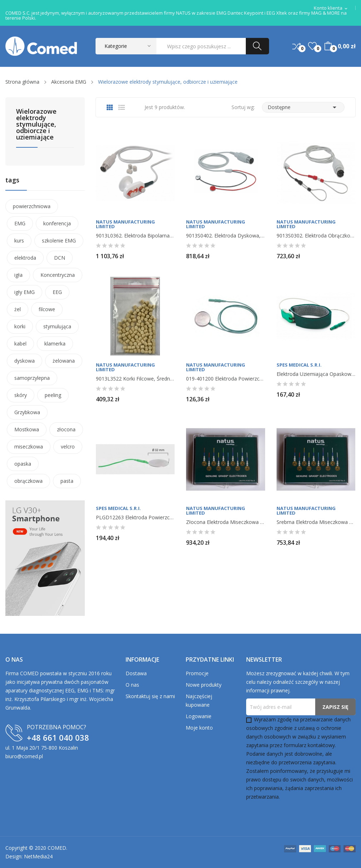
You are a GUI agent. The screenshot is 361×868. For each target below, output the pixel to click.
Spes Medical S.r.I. (299, 365)
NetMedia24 (38, 856)
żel (18, 309)
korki (20, 326)
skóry (21, 395)
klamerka (55, 344)
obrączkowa (28, 481)
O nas (132, 685)
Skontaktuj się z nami (150, 696)
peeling (53, 395)
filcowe (47, 309)
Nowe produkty (204, 685)
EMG (20, 223)
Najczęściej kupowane (199, 700)
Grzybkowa (27, 412)
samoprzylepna (32, 378)
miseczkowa (29, 447)
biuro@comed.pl (24, 756)
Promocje (197, 673)
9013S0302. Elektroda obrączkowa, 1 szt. (316, 236)
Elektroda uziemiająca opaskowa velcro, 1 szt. (316, 374)
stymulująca (57, 326)
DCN (60, 258)
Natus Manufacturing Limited (125, 224)
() (312, 46)
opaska (23, 464)
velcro (68, 447)
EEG (57, 292)
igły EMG (25, 292)
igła (18, 275)
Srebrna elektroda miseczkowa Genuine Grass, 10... (316, 522)
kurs (19, 241)
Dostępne (303, 107)
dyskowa (25, 361)
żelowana (64, 361)
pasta (67, 481)
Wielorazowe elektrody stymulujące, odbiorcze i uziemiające (36, 125)
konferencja (57, 223)
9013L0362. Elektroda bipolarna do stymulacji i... (135, 236)
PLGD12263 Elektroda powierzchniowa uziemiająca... (135, 518)
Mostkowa (27, 429)
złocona (66, 429)
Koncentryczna (58, 275)
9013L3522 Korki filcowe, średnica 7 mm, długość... (135, 379)
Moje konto (199, 728)
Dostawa (136, 673)
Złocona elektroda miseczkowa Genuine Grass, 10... (225, 522)
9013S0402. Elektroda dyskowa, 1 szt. (225, 236)
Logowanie (199, 716)
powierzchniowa (32, 206)
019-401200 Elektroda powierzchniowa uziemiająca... (225, 379)
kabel (20, 344)
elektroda (25, 258)
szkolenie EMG (59, 241)
